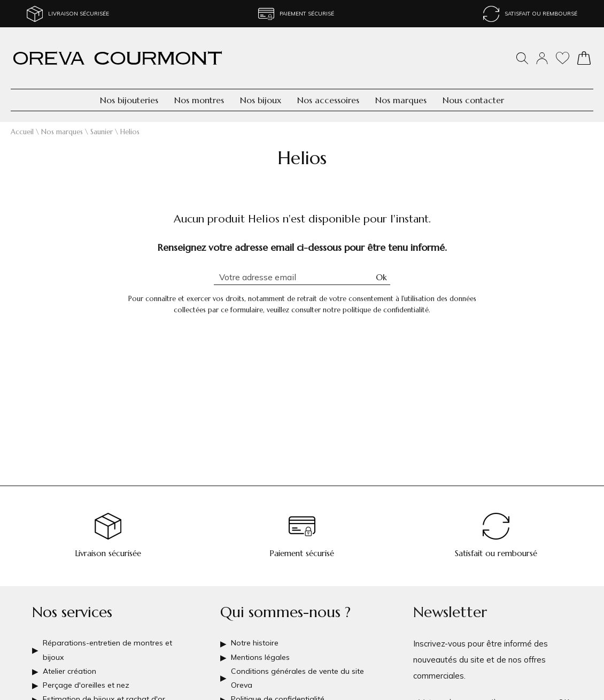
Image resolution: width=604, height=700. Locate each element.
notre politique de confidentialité (376, 310)
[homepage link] (118, 58)
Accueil (22, 132)
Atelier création (71, 665)
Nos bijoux (261, 100)
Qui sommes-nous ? (285, 601)
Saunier (102, 132)
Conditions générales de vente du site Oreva (301, 673)
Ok (381, 277)
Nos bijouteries (129, 100)
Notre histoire (256, 633)
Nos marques (401, 100)
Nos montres (199, 100)
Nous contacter (473, 100)
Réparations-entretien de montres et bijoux (112, 641)
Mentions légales (262, 649)
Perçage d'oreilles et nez (89, 681)
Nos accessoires (328, 100)
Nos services (72, 601)
